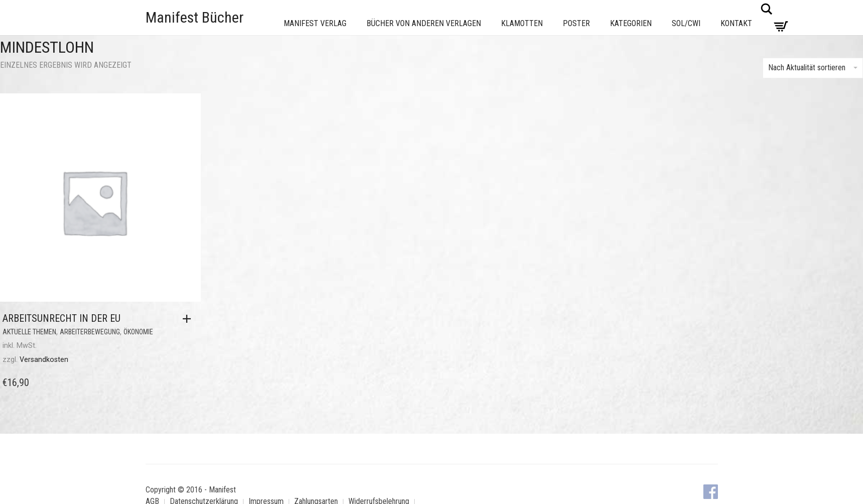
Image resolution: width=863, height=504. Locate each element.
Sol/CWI (686, 23)
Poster (576, 23)
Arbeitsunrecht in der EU (61, 318)
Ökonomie (138, 332)
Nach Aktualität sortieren (813, 68)
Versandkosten (44, 360)
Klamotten (522, 23)
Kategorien (631, 23)
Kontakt (736, 23)
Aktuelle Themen (29, 332)
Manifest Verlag (315, 23)
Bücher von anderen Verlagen (424, 23)
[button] (189, 319)
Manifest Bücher (195, 17)
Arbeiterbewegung (90, 332)
